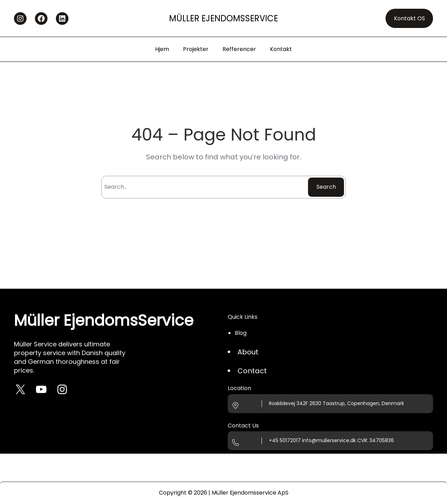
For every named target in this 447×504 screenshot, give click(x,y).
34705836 (382, 440)
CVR (362, 440)
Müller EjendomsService (223, 18)
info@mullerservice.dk (329, 440)
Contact (252, 371)
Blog (241, 333)
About (248, 352)
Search (326, 187)
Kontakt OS (409, 18)
